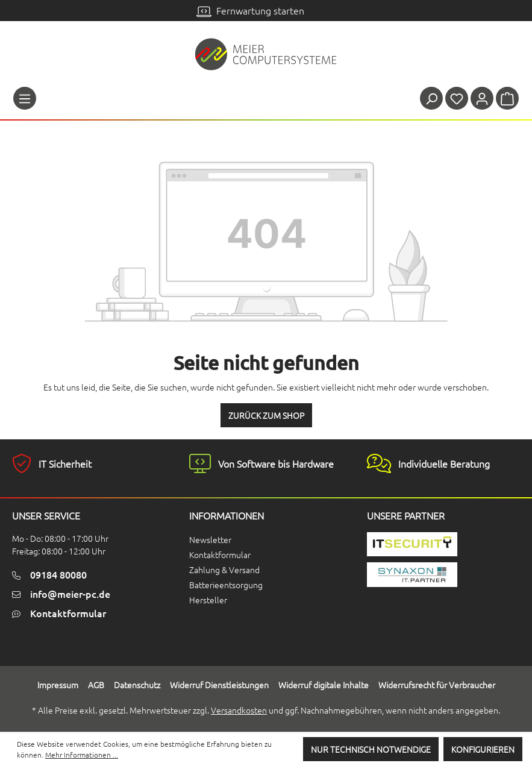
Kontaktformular (68, 613)
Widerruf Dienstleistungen (219, 685)
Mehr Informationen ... (82, 755)
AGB (96, 685)
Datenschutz (137, 685)
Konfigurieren (483, 749)
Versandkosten (239, 710)
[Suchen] (431, 98)
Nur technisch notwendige (371, 749)
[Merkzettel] (457, 98)
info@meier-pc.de (70, 594)
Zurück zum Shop (266, 415)
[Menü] (25, 98)
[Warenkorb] (507, 98)
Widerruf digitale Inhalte (324, 685)
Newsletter (210, 539)
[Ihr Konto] (482, 98)
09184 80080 (58, 574)
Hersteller (208, 600)
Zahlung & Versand (224, 570)
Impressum (58, 685)
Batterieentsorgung (226, 585)
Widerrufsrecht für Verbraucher (437, 685)
